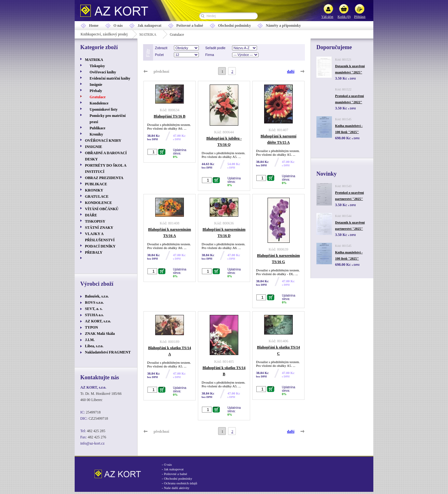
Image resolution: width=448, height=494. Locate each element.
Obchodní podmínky (235, 25)
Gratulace (98, 97)
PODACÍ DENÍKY (100, 246)
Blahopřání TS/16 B (170, 116)
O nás (118, 25)
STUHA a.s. (94, 315)
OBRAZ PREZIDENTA (104, 178)
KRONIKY (94, 190)
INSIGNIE (93, 147)
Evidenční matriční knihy (110, 78)
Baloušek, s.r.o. (97, 296)
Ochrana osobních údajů (181, 483)
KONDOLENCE (98, 203)
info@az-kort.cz (92, 443)
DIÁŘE (91, 215)
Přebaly (96, 91)
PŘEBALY (94, 252)
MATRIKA (148, 35)
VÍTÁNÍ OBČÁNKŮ (102, 209)
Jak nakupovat (149, 25)
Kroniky (96, 134)
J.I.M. (90, 340)
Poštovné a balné (190, 25)
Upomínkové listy (104, 109)
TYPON (91, 327)
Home (94, 25)
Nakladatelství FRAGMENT (108, 352)
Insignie (96, 85)
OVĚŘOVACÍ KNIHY (103, 141)
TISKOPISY (95, 221)
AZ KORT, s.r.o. (98, 321)
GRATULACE (97, 196)
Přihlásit (360, 16)
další (291, 72)
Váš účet (327, 16)
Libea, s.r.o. (94, 346)
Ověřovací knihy (103, 72)
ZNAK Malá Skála (100, 334)
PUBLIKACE (96, 184)
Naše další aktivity (177, 488)
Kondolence (99, 103)
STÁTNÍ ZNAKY (99, 228)
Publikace (98, 128)
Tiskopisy (97, 66)
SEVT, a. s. (94, 309)
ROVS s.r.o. (94, 302)
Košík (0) (344, 16)
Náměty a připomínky (283, 25)
